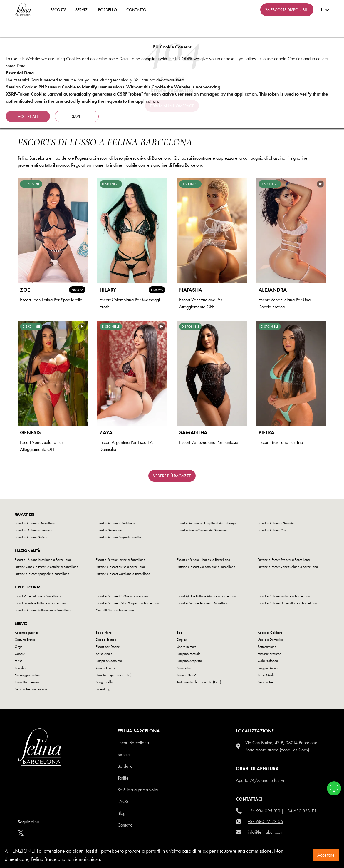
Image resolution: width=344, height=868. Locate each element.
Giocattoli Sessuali (28, 682)
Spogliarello (104, 682)
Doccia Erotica (106, 640)
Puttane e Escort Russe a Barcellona (120, 567)
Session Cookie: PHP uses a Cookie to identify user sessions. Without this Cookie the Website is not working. (114, 87)
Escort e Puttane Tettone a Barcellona (203, 603)
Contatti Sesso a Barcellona (115, 610)
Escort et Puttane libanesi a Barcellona (203, 560)
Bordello (108, 10)
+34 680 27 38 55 (265, 821)
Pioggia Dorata (268, 668)
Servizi (82, 10)
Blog (121, 813)
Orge (19, 647)
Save (77, 116)
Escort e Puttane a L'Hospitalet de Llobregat (207, 523)
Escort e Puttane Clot (272, 530)
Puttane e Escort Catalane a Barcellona (123, 574)
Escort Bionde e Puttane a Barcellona (40, 603)
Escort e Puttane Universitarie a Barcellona (287, 603)
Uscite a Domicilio (270, 640)
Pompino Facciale (189, 654)
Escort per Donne (108, 647)
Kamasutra (184, 668)
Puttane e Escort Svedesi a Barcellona (284, 560)
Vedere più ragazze (172, 476)
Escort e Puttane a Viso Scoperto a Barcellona (127, 603)
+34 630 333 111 (301, 811)
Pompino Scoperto (189, 661)
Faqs (123, 801)
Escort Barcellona (133, 743)
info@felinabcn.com (266, 832)
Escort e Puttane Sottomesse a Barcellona (43, 610)
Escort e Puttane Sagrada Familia (118, 537)
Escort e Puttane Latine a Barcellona (121, 560)
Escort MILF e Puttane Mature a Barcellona (206, 596)
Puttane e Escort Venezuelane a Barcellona (288, 567)
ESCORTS (58, 10)
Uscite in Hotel (187, 647)
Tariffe (123, 778)
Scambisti (21, 668)
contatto (136, 10)
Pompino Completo (109, 661)
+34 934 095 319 (264, 811)
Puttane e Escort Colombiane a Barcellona (206, 567)
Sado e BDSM (187, 675)
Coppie (20, 654)
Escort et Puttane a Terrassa (33, 530)
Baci (180, 633)
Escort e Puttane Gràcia (31, 537)
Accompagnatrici (26, 633)
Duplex (182, 640)
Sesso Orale (266, 675)
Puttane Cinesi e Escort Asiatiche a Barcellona (47, 567)
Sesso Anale (104, 654)
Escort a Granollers (109, 530)
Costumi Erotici (25, 640)
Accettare (326, 855)
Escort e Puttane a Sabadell (277, 523)
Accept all (28, 116)
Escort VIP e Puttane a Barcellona (38, 596)
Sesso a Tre (265, 682)
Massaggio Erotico (27, 675)
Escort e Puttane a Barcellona (35, 523)
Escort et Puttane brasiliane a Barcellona (43, 560)
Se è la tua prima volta (138, 790)
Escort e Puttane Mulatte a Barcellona (284, 596)
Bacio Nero (104, 633)
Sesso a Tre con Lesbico (31, 689)
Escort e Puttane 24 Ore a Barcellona (122, 596)
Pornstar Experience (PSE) (114, 675)
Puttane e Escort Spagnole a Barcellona (42, 574)
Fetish (19, 661)
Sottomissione (267, 647)
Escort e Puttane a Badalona (115, 523)
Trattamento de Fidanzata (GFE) (199, 682)
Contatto (125, 825)
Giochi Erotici (105, 668)
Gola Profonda (268, 661)
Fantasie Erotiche (269, 654)
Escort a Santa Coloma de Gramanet (202, 530)
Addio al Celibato (270, 633)
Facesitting (103, 689)
